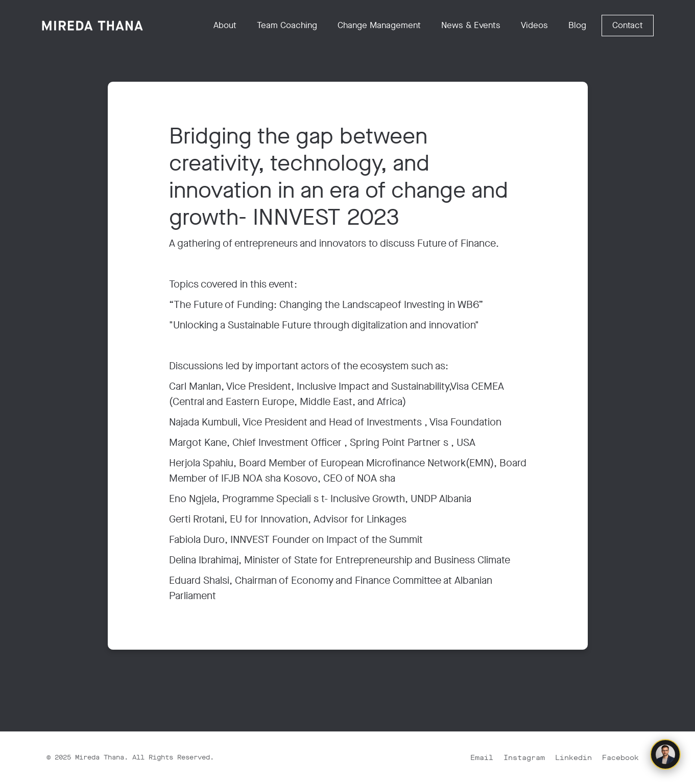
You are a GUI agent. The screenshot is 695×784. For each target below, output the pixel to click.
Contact (628, 25)
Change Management (379, 25)
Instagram (524, 758)
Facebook (620, 758)
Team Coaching (287, 25)
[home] (92, 26)
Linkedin (573, 758)
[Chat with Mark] (665, 754)
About (225, 25)
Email (482, 758)
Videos (534, 25)
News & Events (471, 25)
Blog (577, 25)
